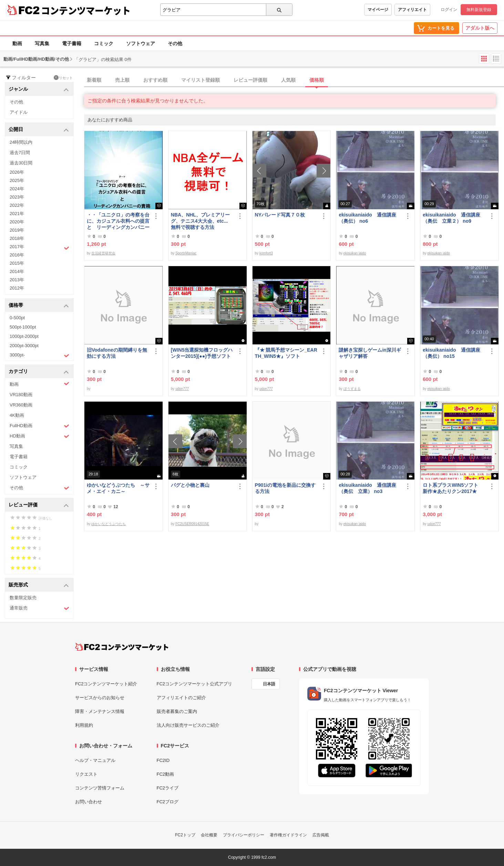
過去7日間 (20, 153)
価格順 (317, 80)
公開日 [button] (39, 130)
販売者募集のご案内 (177, 711)
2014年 (17, 271)
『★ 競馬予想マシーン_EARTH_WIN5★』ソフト (286, 353)
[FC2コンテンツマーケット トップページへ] (122, 647)
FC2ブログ (168, 802)
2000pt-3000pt (24, 346)
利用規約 (84, 725)
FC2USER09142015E (192, 524)
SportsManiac (186, 253)
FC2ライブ (168, 788)
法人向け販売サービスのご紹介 (188, 725)
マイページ (378, 10)
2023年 (17, 197)
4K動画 (17, 415)
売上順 (122, 80)
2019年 (17, 230)
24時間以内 (21, 142)
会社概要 (209, 835)
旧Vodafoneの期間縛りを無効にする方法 (117, 353)
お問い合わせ (89, 802)
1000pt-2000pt (24, 336)
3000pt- (39, 355)
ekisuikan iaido (355, 253)
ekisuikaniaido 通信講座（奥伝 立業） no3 (367, 488)
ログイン (449, 10)
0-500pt (17, 318)
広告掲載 (321, 835)
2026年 (17, 172)
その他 (175, 43)
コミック (104, 43)
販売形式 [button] (39, 585)
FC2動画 (166, 774)
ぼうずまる (352, 389)
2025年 (17, 180)
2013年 (17, 280)
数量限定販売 (23, 598)
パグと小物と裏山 (190, 485)
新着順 (94, 80)
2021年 (17, 214)
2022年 (17, 205)
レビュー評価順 (250, 80)
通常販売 (39, 608)
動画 (17, 43)
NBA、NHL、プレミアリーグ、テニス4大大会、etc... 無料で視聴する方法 (200, 221)
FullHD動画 (39, 426)
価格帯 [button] (39, 306)
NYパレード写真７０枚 (280, 215)
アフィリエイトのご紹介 (181, 698)
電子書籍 (72, 43)
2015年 (17, 263)
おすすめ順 (155, 80)
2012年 (17, 288)
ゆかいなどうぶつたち (109, 524)
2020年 (17, 222)
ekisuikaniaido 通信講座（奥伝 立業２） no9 (451, 218)
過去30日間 (21, 163)
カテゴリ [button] (39, 372)
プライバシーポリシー (244, 835)
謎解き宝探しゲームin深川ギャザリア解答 (370, 353)
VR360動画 (21, 405)
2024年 (17, 189)
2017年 (39, 248)
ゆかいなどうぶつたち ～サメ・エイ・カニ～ (118, 488)
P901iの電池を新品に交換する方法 (285, 488)
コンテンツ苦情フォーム (100, 788)
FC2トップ (185, 835)
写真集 (42, 43)
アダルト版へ (480, 28)
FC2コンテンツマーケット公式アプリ (195, 684)
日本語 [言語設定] (269, 684)
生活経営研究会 (103, 253)
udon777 (182, 389)
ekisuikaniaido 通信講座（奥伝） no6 (367, 218)
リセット (63, 78)
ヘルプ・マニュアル (95, 760)
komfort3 (266, 253)
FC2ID (163, 760)
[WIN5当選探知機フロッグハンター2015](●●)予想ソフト (202, 353)
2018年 (17, 238)
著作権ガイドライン (288, 835)
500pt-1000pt (23, 327)
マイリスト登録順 (200, 80)
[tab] (294, 80)
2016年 (17, 255)
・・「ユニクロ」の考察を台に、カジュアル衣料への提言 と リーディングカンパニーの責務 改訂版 (118, 221)
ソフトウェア (141, 43)
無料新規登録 (479, 10)
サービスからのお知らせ (100, 698)
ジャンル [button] (39, 89)
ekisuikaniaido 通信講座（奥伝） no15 (451, 353)
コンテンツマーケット (86, 10)
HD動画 (39, 436)
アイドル (19, 112)
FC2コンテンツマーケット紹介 (106, 684)
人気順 (288, 80)
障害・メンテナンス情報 (100, 711)
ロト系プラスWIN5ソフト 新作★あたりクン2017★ (453, 488)
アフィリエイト (412, 10)
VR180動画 (21, 395)
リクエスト (86, 774)
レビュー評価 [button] (39, 505)
